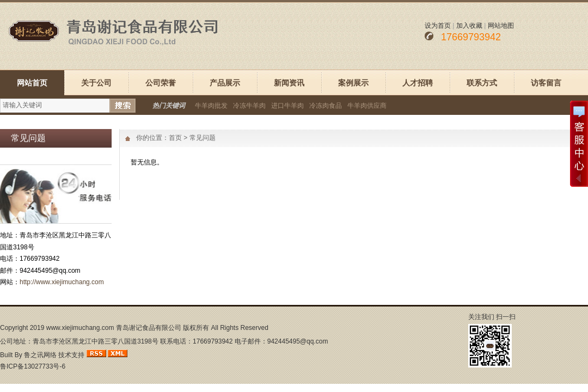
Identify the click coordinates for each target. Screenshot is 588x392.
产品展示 (225, 83)
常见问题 (203, 138)
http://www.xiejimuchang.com (62, 282)
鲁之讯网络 (40, 355)
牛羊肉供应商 (367, 106)
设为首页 (438, 26)
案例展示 (353, 83)
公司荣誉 (161, 83)
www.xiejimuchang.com (80, 328)
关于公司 (96, 83)
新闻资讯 (289, 83)
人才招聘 (418, 83)
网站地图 (501, 26)
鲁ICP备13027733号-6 (33, 366)
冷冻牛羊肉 (249, 106)
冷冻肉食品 (326, 106)
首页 (175, 138)
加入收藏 (469, 26)
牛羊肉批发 (211, 106)
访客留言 (546, 83)
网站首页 (32, 83)
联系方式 (482, 83)
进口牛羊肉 (287, 106)
